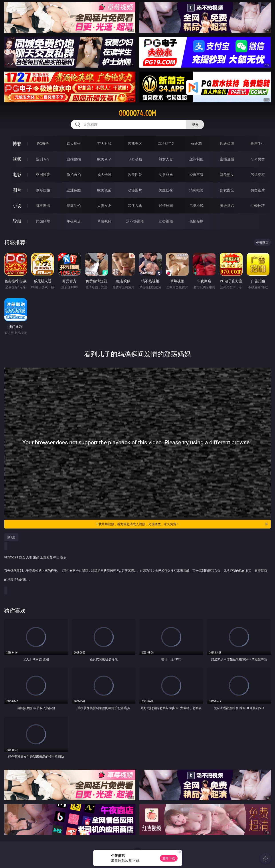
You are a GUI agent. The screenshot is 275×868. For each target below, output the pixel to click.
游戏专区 (135, 144)
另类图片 (258, 190)
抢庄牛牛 (258, 144)
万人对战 (104, 144)
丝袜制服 (196, 159)
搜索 (195, 125)
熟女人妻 (166, 159)
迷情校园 (166, 206)
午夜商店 (74, 221)
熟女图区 (227, 190)
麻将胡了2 (166, 144)
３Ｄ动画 (135, 159)
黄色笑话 (227, 206)
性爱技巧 (258, 206)
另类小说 (196, 206)
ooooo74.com (137, 113)
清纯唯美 (196, 190)
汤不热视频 (135, 221)
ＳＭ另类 (258, 159)
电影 (17, 175)
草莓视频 (104, 221)
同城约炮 (43, 221)
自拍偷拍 (74, 159)
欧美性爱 (135, 175)
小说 (17, 206)
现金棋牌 (227, 144)
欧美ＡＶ (104, 159)
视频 (17, 159)
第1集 (11, 537)
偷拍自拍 (74, 175)
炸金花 (196, 144)
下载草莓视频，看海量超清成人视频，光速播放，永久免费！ (182, 524)
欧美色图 (104, 190)
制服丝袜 (166, 175)
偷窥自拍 (43, 190)
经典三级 (196, 175)
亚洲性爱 (43, 175)
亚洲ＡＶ (43, 159)
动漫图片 (135, 190)
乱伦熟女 (227, 175)
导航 (17, 221)
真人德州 (74, 144)
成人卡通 (104, 175)
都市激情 (43, 206)
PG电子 (43, 144)
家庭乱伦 (74, 206)
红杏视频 (166, 221)
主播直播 (227, 159)
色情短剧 (196, 221)
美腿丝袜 (166, 190)
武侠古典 (135, 206)
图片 (17, 190)
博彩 (17, 143)
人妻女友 (104, 206)
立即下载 (169, 858)
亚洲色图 (74, 190)
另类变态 (258, 175)
